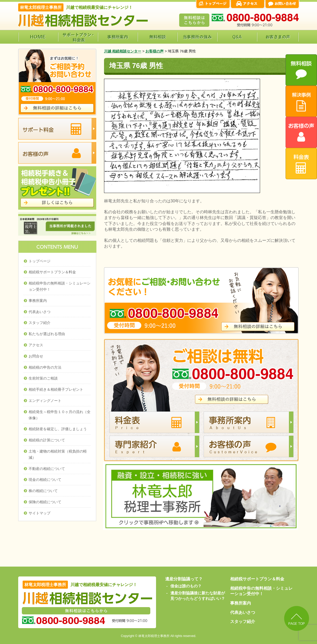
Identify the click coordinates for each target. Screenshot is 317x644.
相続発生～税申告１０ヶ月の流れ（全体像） (60, 415)
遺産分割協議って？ (184, 579)
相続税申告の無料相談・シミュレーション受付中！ (60, 286)
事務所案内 (38, 301)
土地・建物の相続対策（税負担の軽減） (58, 454)
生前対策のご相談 (43, 378)
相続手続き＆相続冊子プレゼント (56, 389)
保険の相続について (45, 502)
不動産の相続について (47, 469)
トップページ (40, 261)
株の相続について (43, 491)
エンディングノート (45, 401)
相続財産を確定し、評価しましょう (58, 429)
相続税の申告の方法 (45, 367)
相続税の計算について (47, 440)
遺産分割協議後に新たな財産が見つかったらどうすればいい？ (198, 596)
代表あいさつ (40, 312)
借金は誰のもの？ (186, 586)
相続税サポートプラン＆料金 (52, 272)
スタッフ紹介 (40, 323)
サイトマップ (40, 513)
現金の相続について (45, 480)
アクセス (36, 345)
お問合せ (36, 356)
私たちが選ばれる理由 (47, 334)
